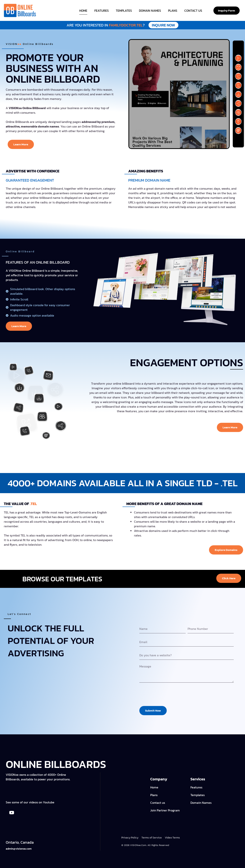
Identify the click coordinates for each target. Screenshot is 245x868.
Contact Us (193, 11)
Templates (124, 11)
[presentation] (168, 694)
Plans (173, 11)
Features (102, 11)
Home (83, 11)
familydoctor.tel (122, 25)
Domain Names (150, 11)
